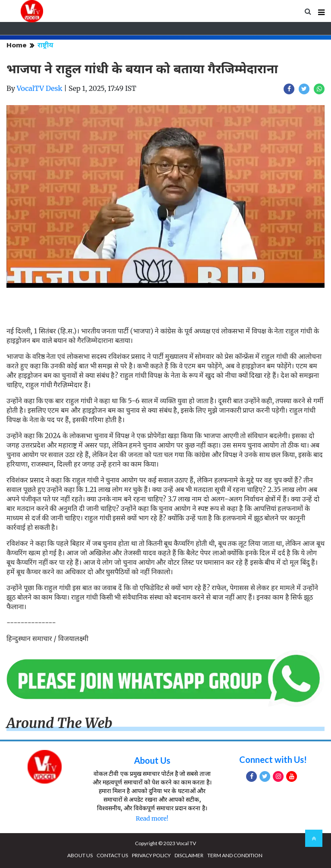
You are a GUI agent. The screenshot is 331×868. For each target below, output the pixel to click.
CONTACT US (112, 855)
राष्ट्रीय (45, 45)
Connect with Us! (273, 759)
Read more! (152, 818)
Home (17, 45)
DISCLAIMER (189, 855)
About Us (152, 760)
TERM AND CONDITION (235, 855)
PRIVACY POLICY (151, 855)
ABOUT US (80, 855)
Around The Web (59, 723)
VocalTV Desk (40, 88)
